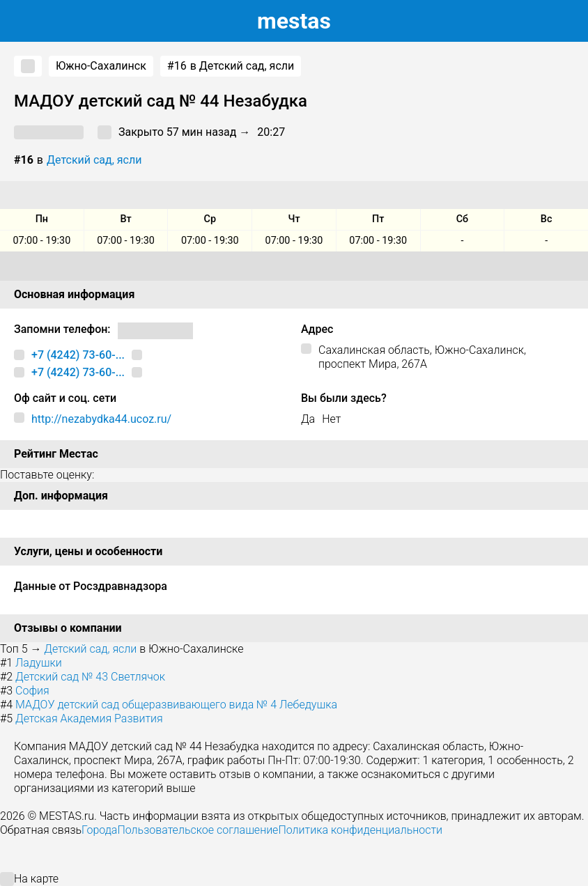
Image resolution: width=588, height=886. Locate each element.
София (32, 691)
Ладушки (39, 663)
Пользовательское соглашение (198, 830)
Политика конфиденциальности (360, 830)
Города (99, 830)
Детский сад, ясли (94, 160)
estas (294, 21)
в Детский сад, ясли (231, 66)
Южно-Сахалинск (101, 66)
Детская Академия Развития (89, 718)
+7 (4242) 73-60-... (78, 355)
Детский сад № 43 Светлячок (90, 677)
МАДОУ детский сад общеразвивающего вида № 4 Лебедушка (176, 705)
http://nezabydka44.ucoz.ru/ (101, 419)
